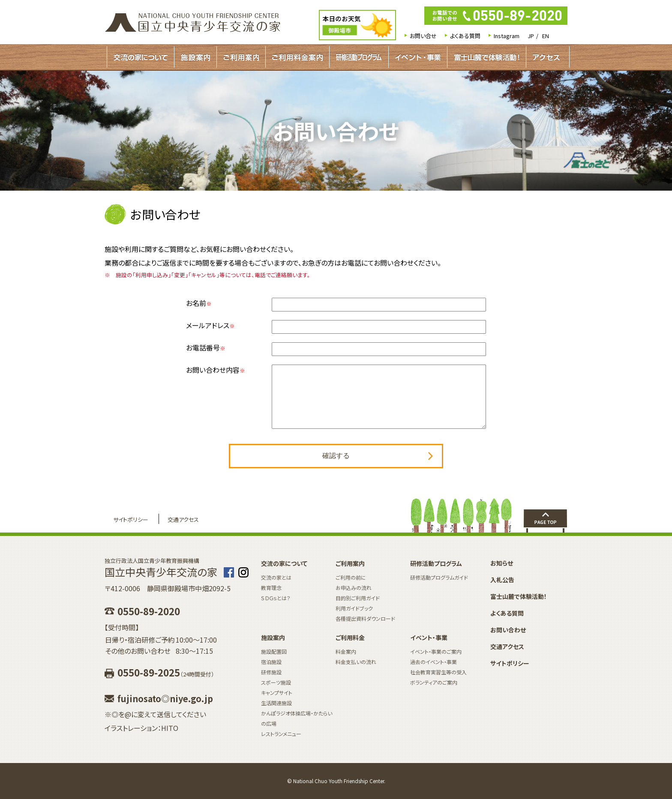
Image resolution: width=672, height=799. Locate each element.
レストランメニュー (281, 734)
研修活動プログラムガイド (359, 57)
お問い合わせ (508, 630)
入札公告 (502, 580)
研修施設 (271, 672)
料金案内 (346, 651)
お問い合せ (423, 36)
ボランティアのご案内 (434, 682)
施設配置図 (274, 651)
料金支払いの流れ (356, 662)
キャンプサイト (277, 693)
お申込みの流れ (354, 588)
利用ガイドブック (354, 608)
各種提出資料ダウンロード (365, 618)
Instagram (507, 36)
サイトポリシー (131, 519)
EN (546, 36)
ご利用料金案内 (297, 57)
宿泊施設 (271, 662)
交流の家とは (276, 577)
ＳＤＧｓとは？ (276, 598)
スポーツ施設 (276, 682)
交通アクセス (183, 519)
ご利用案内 (241, 57)
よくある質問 (465, 36)
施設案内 (195, 57)
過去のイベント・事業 (433, 662)
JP (531, 36)
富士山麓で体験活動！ (487, 57)
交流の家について (141, 57)
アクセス (546, 57)
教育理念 (271, 588)
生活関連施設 (276, 703)
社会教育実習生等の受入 (438, 672)
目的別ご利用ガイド (358, 598)
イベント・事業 (418, 57)
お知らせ (502, 563)
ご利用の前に (351, 577)
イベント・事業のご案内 (436, 651)
